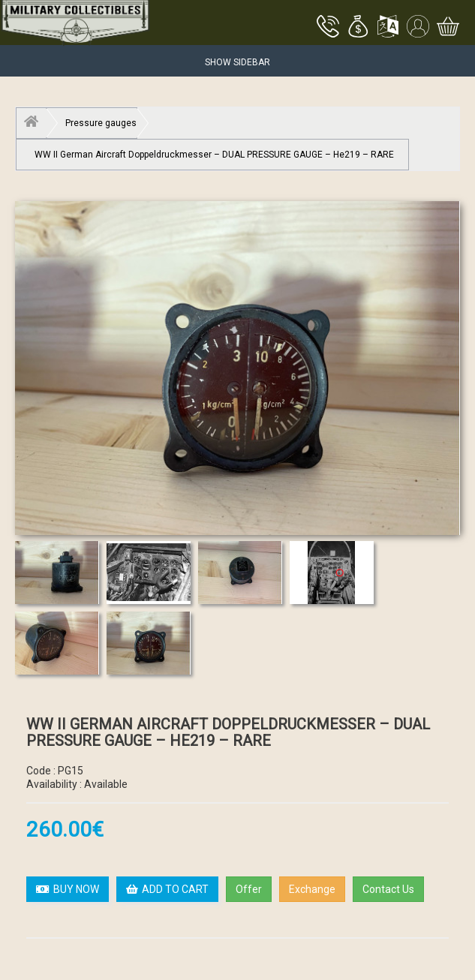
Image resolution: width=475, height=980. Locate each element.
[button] (358, 28)
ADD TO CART (167, 889)
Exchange (312, 889)
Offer (249, 889)
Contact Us (388, 889)
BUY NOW (68, 889)
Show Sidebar (237, 62)
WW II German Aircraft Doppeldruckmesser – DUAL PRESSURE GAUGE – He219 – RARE (214, 155)
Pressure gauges (101, 123)
